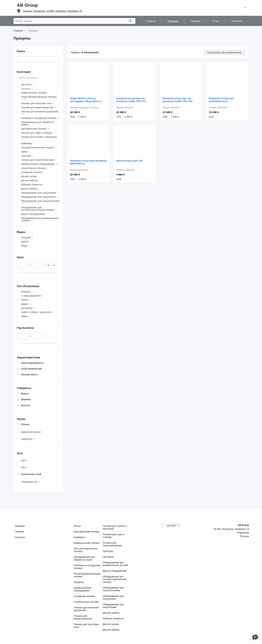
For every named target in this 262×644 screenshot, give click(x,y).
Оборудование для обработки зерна (84, 558)
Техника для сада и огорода (114, 536)
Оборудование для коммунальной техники (116, 564)
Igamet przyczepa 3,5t (130, 161)
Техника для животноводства (83, 617)
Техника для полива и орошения (115, 527)
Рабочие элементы (113, 618)
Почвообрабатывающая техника (87, 575)
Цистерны (108, 557)
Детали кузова (111, 624)
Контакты (20, 537)
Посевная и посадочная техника (87, 567)
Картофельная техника (86, 532)
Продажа (20, 526)
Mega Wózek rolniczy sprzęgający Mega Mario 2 (86, 100)
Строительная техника (86, 602)
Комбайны (79, 537)
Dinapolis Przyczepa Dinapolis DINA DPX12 (89, 162)
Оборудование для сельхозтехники (113, 589)
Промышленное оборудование (83, 589)
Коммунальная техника (87, 543)
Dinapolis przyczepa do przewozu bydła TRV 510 (131, 100)
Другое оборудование (115, 571)
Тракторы (108, 551)
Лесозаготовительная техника (86, 550)
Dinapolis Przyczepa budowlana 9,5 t (221, 100)
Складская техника (84, 596)
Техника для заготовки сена (86, 626)
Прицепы (79, 582)
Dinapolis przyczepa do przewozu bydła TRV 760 (178, 100)
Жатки (77, 526)
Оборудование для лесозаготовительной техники (115, 579)
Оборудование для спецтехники (113, 606)
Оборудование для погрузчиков (113, 597)
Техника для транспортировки (112, 544)
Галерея (19, 532)
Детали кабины (111, 613)
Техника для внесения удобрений (86, 609)
